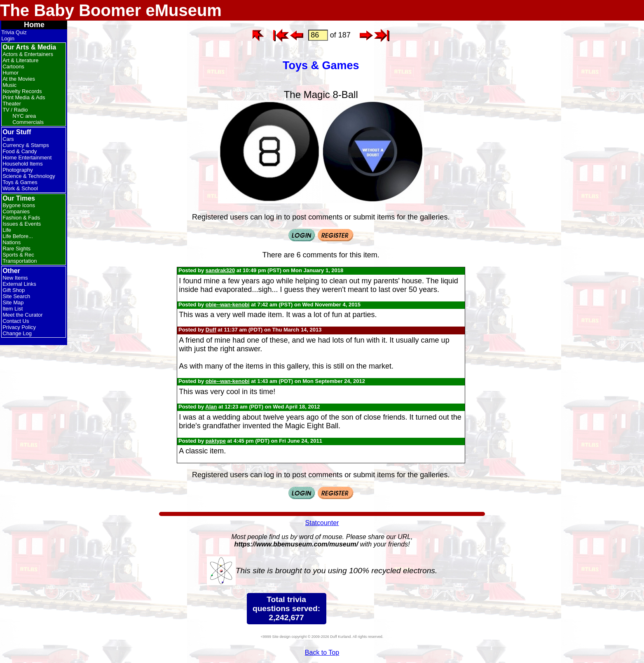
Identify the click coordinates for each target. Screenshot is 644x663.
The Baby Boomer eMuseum (111, 10)
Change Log (17, 333)
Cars (8, 139)
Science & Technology (29, 176)
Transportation (20, 261)
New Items (15, 278)
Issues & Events (22, 224)
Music (9, 85)
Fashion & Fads (21, 218)
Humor (11, 73)
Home (34, 25)
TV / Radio (15, 110)
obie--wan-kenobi (228, 305)
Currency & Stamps (26, 145)
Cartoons (13, 67)
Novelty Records (22, 91)
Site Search (16, 296)
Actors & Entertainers (28, 54)
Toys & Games (20, 182)
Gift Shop (14, 290)
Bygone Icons (19, 205)
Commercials (28, 122)
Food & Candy (20, 151)
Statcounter (322, 523)
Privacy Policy (19, 327)
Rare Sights (16, 249)
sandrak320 (220, 270)
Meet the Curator (23, 315)
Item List (13, 309)
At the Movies (19, 79)
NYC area (24, 116)
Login (8, 39)
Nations (12, 242)
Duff (211, 330)
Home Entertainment (27, 158)
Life (7, 230)
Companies (16, 211)
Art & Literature (20, 60)
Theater (12, 104)
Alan (211, 407)
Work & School (20, 188)
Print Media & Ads (24, 97)
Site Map (13, 302)
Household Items (23, 164)
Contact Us (16, 321)
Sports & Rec (18, 255)
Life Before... (18, 236)
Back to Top (322, 652)
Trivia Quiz (14, 32)
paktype (216, 441)
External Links (19, 284)
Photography (18, 170)
